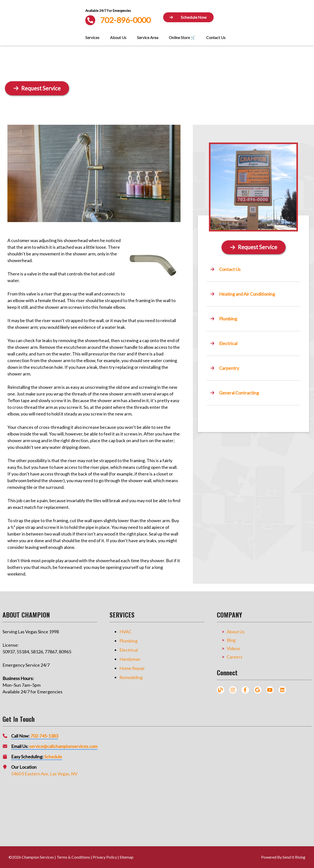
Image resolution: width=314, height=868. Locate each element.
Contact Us (216, 37)
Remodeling (131, 677)
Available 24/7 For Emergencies (108, 11)
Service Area (148, 37)
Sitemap (127, 857)
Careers (235, 657)
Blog (231, 640)
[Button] (188, 17)
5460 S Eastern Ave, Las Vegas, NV (44, 774)
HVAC (125, 632)
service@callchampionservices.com (63, 746)
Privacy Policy (105, 857)
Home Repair (132, 668)
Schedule (53, 757)
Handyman (130, 659)
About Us (118, 37)
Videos (233, 648)
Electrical (129, 650)
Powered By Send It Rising (283, 857)
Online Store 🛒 (182, 37)
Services (92, 37)
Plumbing (128, 641)
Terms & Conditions (73, 857)
